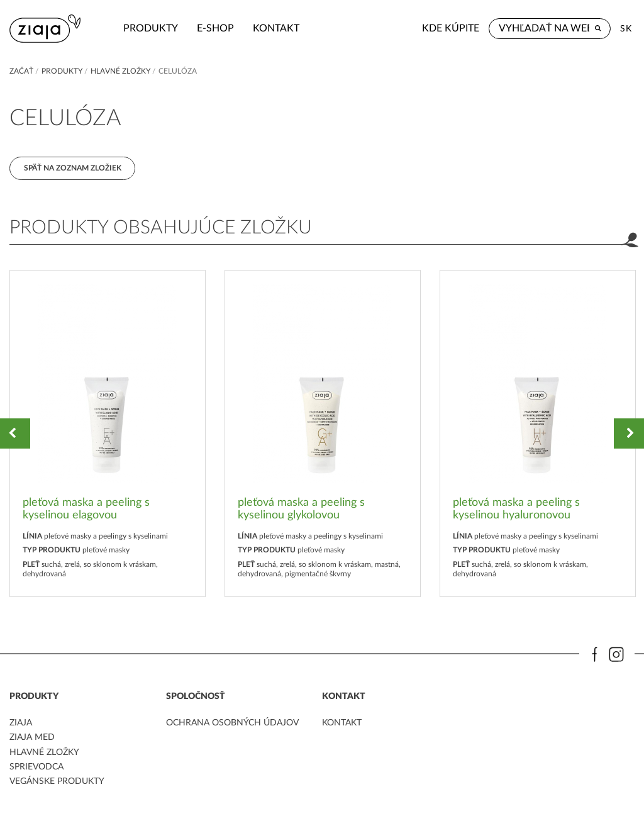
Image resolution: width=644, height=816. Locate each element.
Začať (21, 71)
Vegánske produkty (57, 782)
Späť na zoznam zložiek (73, 168)
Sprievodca (36, 768)
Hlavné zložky (120, 71)
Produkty (139, 28)
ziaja (21, 724)
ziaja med (32, 738)
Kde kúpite (451, 28)
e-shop (204, 28)
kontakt (265, 28)
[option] (108, 434)
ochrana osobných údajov (232, 724)
